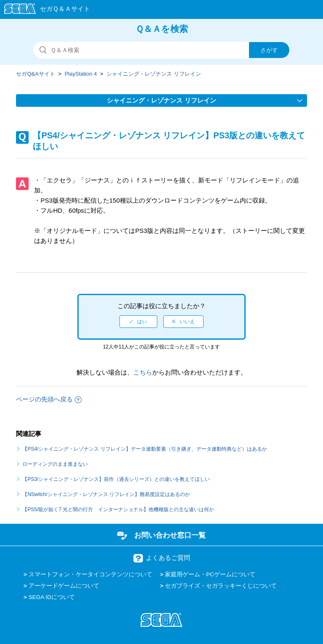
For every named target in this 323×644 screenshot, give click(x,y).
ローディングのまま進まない (55, 464)
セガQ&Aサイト (35, 74)
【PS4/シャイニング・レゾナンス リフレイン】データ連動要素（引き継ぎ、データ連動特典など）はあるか (144, 449)
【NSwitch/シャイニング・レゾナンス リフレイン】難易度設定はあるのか (106, 494)
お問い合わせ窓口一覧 (170, 535)
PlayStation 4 (81, 74)
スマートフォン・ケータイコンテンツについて (90, 574)
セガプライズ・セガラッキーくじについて (221, 586)
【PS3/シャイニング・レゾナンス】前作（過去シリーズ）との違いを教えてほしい (116, 479)
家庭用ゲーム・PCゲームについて (210, 574)
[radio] (138, 322)
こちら (143, 372)
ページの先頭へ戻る (49, 399)
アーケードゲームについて (64, 586)
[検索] (161, 50)
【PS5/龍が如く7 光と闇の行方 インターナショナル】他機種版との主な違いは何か (118, 509)
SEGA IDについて (52, 597)
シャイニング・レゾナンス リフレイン (154, 74)
